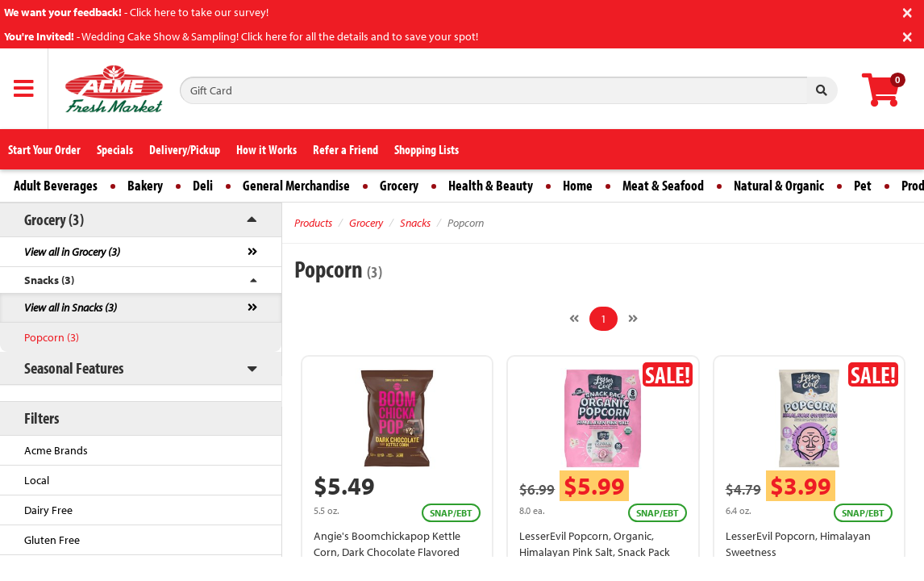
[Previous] (574, 319)
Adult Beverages (56, 185)
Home (578, 185)
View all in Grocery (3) (72, 252)
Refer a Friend (345, 149)
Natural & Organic (779, 185)
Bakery (145, 185)
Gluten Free (52, 540)
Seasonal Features (74, 368)
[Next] (633, 319)
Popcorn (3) (52, 337)
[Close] (907, 11)
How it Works (266, 149)
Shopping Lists (427, 149)
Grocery (399, 185)
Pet (863, 185)
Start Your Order (44, 149)
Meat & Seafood (663, 185)
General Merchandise (296, 185)
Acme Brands (56, 450)
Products (313, 223)
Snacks (415, 223)
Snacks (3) (49, 280)
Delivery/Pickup (185, 149)
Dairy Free (48, 510)
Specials (115, 149)
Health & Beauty (491, 185)
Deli (203, 185)
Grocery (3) (54, 219)
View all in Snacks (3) (71, 307)
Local (37, 480)
